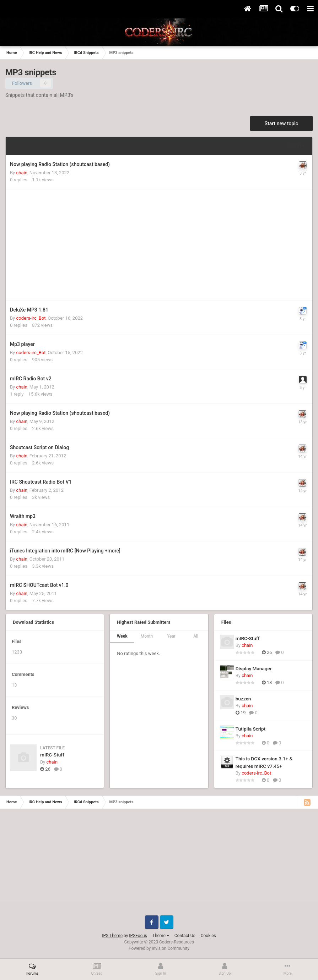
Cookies (208, 936)
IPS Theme (112, 936)
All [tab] (196, 636)
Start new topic (281, 123)
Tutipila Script (251, 729)
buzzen (243, 699)
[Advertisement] (93, 245)
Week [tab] (122, 636)
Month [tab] (147, 636)
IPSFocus (138, 936)
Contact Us (185, 936)
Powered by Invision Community (159, 948)
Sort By (296, 146)
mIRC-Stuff (52, 755)
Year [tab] (171, 636)
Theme (161, 936)
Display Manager (254, 668)
